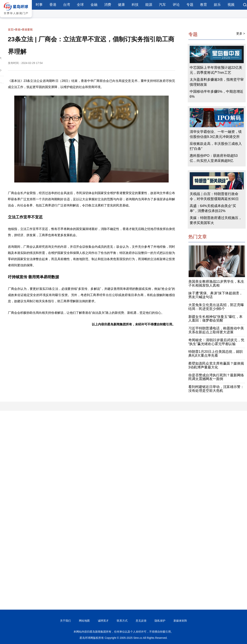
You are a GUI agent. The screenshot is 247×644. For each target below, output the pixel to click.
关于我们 (65, 621)
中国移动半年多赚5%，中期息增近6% (217, 94)
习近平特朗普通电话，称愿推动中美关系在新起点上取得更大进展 (216, 330)
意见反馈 (141, 621)
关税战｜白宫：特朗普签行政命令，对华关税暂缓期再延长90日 (214, 196)
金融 (94, 5)
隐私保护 (160, 621)
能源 (149, 5)
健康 (121, 5)
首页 (11, 30)
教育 (204, 5)
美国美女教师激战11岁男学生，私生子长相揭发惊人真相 (216, 283)
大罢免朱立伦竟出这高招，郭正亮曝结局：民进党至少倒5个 (216, 307)
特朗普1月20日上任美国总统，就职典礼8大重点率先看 (216, 354)
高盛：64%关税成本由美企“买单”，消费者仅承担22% (213, 208)
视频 (231, 5)
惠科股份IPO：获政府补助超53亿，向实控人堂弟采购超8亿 (214, 158)
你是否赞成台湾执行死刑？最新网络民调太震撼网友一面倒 (216, 377)
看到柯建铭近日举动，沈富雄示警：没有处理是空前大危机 (216, 389)
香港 (53, 5)
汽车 (162, 5)
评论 (176, 5)
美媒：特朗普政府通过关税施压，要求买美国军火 (216, 220)
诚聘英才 (103, 621)
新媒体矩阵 (180, 621)
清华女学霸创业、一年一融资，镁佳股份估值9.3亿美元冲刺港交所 (216, 134)
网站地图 (84, 621)
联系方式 (122, 621)
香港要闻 (27, 30)
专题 (190, 5)
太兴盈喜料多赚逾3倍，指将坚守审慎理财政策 (217, 82)
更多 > (241, 34)
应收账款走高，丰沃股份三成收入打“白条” (216, 146)
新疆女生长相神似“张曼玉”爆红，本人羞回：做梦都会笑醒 (216, 319)
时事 (39, 5)
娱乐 (217, 5)
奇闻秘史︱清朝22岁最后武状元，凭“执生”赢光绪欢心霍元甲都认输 (216, 342)
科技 (135, 5)
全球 (80, 5)
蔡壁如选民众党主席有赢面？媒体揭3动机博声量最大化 (216, 365)
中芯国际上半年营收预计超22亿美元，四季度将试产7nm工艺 (216, 70)
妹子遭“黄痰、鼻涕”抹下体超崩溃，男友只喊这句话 (216, 295)
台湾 (67, 5)
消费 (108, 5)
